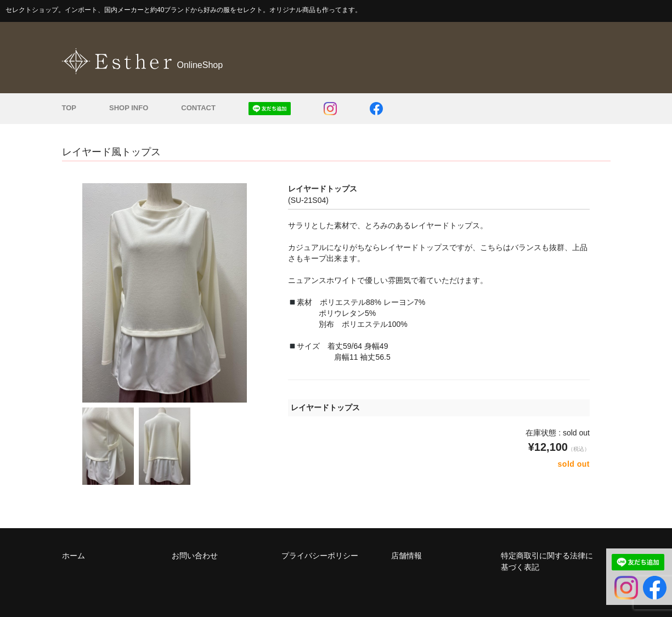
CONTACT (198, 108)
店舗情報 (406, 556)
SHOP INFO (129, 108)
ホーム (74, 556)
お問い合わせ (195, 556)
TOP (69, 108)
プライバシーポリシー (320, 556)
